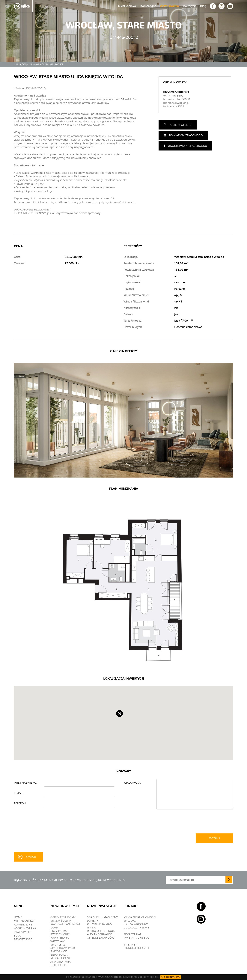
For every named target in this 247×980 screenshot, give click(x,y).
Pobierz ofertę (178, 125)
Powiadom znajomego (183, 135)
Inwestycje (189, 6)
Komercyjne (148, 6)
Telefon (20, 803)
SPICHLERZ (58, 945)
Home (18, 917)
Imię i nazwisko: (25, 783)
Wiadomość (132, 783)
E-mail (18, 793)
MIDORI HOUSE (61, 958)
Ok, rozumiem (171, 977)
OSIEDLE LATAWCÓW (101, 938)
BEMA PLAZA (59, 955)
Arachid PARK (61, 962)
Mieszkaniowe (127, 6)
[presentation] (211, 822)
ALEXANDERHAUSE (100, 934)
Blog (203, 6)
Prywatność (23, 940)
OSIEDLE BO (58, 965)
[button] (123, 717)
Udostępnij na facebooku (185, 146)
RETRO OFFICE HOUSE (102, 931)
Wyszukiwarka (169, 6)
